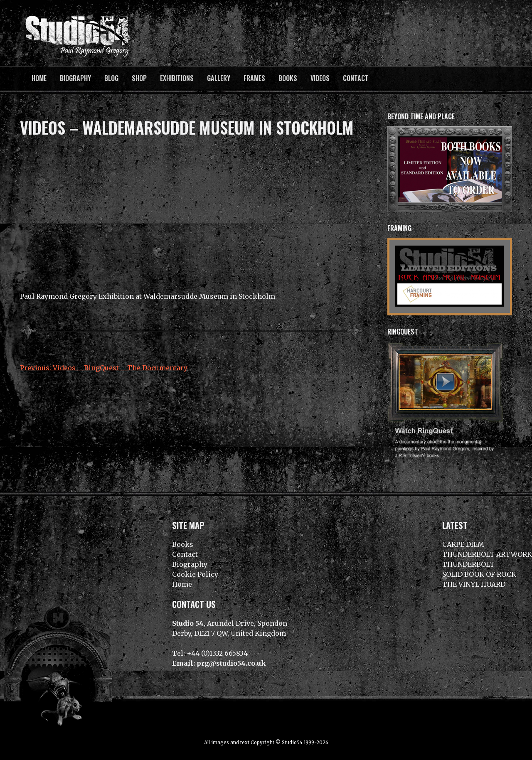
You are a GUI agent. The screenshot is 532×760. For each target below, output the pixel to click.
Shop (139, 78)
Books (288, 78)
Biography (75, 78)
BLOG (111, 78)
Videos (320, 78)
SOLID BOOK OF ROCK (479, 574)
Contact (356, 78)
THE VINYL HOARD (474, 584)
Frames (254, 78)
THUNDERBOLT (468, 564)
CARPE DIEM (463, 544)
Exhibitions (177, 78)
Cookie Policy (195, 574)
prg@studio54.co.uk (231, 663)
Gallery (219, 78)
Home (39, 78)
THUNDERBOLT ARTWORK (487, 554)
